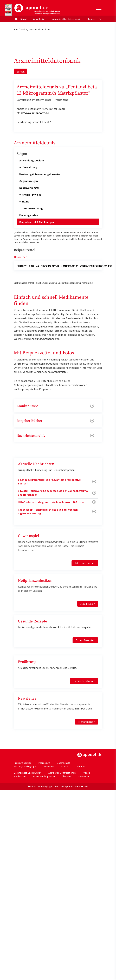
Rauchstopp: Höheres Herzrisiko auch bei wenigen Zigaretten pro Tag (48, 511)
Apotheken (40, 19)
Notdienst (21, 19)
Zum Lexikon (88, 604)
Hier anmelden (86, 722)
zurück (21, 71)
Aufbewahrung (28, 167)
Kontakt (65, 766)
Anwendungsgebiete (32, 160)
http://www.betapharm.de (33, 113)
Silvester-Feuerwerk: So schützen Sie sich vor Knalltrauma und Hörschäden (53, 493)
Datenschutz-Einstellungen (28, 773)
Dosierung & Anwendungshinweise (40, 174)
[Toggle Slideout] (99, 8)
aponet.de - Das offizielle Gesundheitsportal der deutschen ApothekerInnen (37, 9)
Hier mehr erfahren (84, 681)
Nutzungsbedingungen (25, 766)
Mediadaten (20, 776)
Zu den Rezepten (85, 640)
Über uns (66, 776)
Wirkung (24, 201)
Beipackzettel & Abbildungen (37, 222)
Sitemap (81, 766)
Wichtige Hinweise (30, 195)
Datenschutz (63, 763)
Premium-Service (23, 763)
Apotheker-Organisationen (62, 773)
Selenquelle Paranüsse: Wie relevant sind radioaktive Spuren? (49, 482)
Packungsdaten (29, 215)
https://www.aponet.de (90, 755)
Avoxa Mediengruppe (44, 776)
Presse (86, 773)
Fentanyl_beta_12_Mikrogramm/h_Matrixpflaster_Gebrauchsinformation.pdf (64, 266)
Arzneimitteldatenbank (66, 19)
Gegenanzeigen (29, 181)
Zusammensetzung (31, 208)
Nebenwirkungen (29, 188)
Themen (91, 19)
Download (49, 766)
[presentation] (100, 19)
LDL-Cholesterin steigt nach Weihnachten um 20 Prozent (52, 502)
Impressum (44, 763)
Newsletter (84, 776)
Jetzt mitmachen (85, 563)
